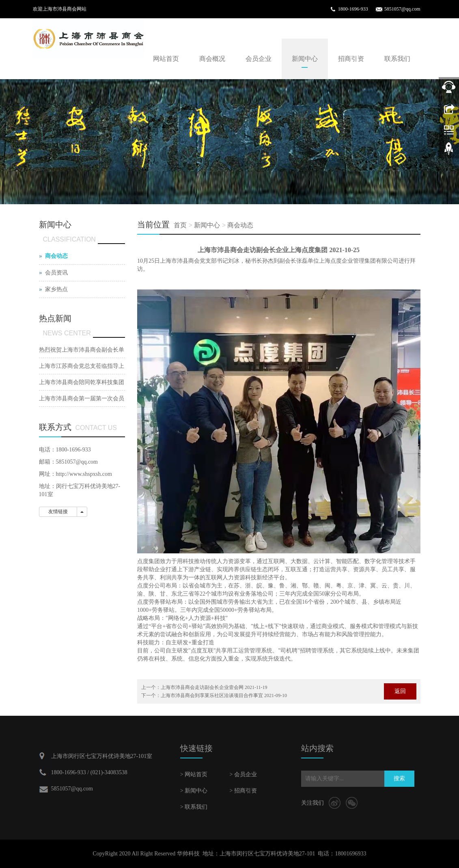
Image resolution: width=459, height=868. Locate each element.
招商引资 (351, 59)
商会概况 (212, 59)
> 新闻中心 (194, 791)
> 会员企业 (243, 774)
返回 (400, 691)
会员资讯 (56, 273)
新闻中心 (305, 59)
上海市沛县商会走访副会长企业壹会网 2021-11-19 (214, 687)
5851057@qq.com (402, 9)
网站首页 (166, 59)
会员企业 (259, 59)
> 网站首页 (194, 774)
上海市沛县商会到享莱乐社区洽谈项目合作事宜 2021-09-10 (224, 695)
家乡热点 (56, 289)
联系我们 (397, 59)
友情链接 (58, 512)
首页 (180, 225)
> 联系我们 (194, 807)
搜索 (399, 778)
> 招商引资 (243, 791)
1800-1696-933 (353, 9)
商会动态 (240, 225)
